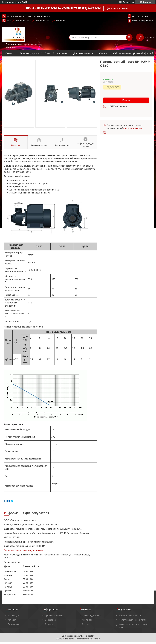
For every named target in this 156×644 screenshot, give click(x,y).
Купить (126, 100)
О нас (47, 53)
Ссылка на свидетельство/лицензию (23, 550)
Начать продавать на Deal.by (15, 2)
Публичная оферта (54, 616)
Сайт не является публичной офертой (133, 53)
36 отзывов (128, 2)
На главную (13, 616)
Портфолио (14, 624)
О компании (51, 620)
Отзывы (49, 624)
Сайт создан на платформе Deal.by (78, 636)
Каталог (12, 620)
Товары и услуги (28, 53)
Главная (10, 53)
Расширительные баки (130, 616)
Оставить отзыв (140, 17)
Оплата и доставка (91, 616)
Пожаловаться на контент (88, 639)
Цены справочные (117, 8)
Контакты (62, 53)
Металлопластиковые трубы (133, 620)
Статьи (103, 53)
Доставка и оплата (83, 53)
